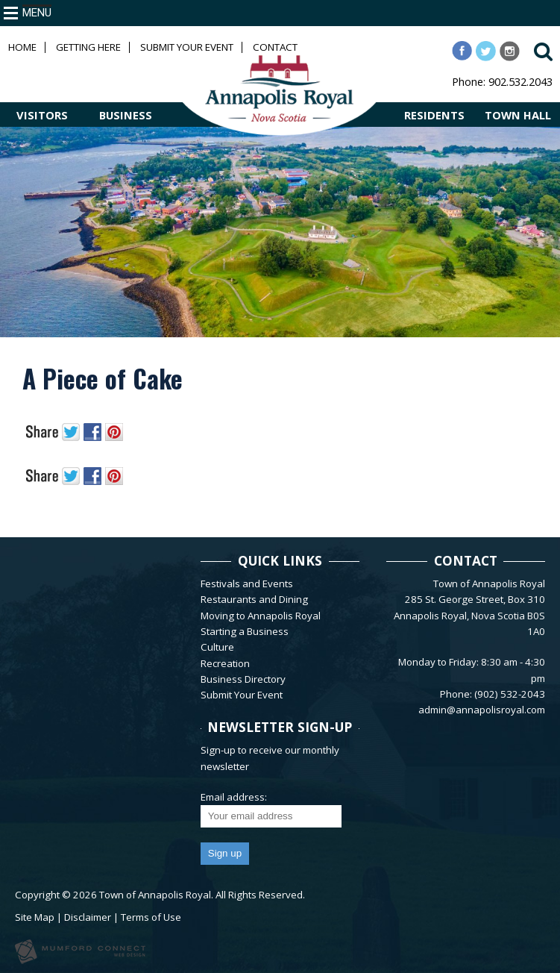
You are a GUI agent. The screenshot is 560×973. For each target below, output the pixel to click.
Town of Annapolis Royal (155, 895)
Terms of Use (151, 917)
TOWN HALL (518, 115)
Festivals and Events (247, 584)
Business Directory (243, 679)
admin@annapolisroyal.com (482, 710)
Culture (217, 647)
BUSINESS (126, 115)
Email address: (234, 797)
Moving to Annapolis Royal (261, 616)
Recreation (225, 663)
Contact (275, 47)
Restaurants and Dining (254, 599)
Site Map (35, 917)
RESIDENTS (434, 115)
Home (22, 47)
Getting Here (88, 47)
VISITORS (42, 115)
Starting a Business (245, 631)
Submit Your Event (187, 47)
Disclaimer (88, 917)
